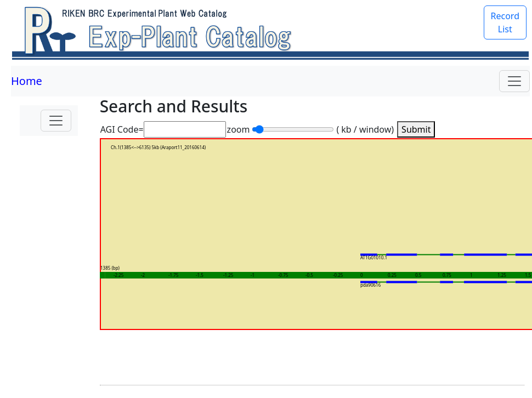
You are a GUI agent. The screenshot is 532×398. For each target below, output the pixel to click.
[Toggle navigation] (514, 81)
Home (27, 81)
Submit (416, 129)
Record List (505, 22)
